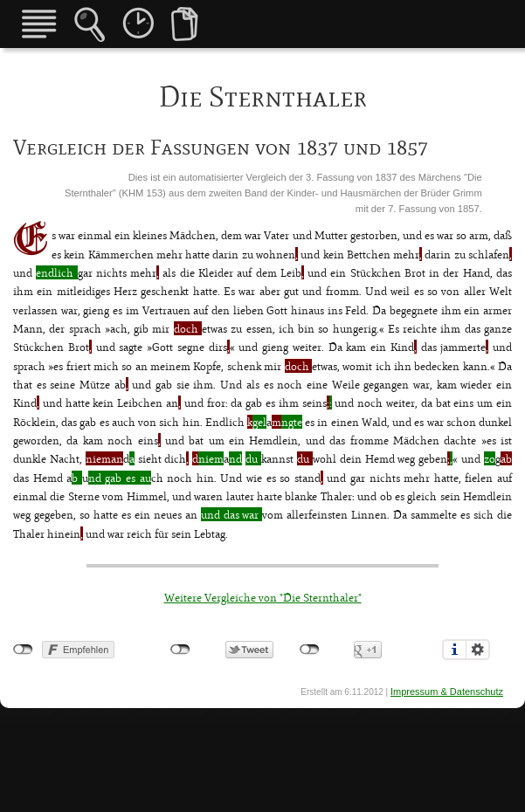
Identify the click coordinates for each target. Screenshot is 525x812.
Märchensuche (90, 24)
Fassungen (138, 23)
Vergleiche (185, 24)
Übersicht (39, 24)
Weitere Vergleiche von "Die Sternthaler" (263, 597)
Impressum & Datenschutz (447, 692)
